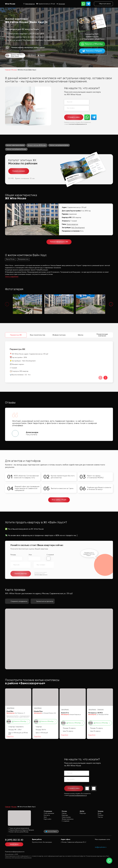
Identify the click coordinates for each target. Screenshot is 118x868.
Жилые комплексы (68, 819)
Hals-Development (78, 228)
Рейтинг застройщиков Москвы (16, 149)
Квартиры (65, 815)
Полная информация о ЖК (59, 242)
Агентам (41, 55)
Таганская (61, 4)
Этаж (30, 555)
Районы (64, 813)
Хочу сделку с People (59, 500)
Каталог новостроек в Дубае (15, 145)
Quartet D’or (65, 713)
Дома (99, 813)
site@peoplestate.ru (101, 847)
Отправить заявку (74, 117)
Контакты (47, 815)
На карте (32, 55)
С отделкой (50, 555)
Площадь (13, 555)
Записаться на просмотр (43, 601)
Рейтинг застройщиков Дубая (59, 145)
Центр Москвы (11, 708)
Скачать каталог (19, 171)
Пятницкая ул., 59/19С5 (95, 713)
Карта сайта (47, 819)
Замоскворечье (29, 4)
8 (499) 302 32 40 (14, 840)
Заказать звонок (14, 844)
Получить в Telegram (92, 51)
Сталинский (100, 710)
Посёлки (100, 815)
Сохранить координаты (17, 601)
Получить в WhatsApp (92, 44)
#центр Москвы (10, 259)
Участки (100, 817)
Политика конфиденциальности (15, 852)
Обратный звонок (103, 4)
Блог (45, 817)
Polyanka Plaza (38, 711)
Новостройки (66, 817)
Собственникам (49, 813)
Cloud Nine (10, 711)
